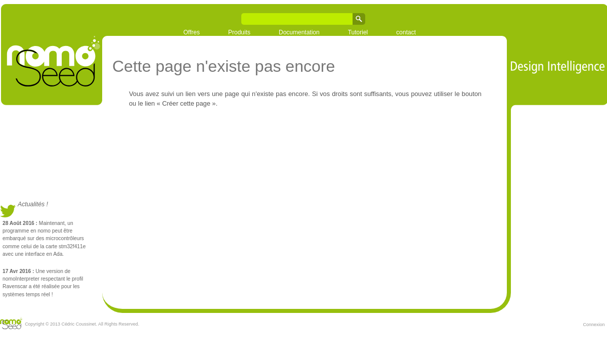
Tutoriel (358, 32)
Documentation (299, 32)
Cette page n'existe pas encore (224, 66)
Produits (239, 32)
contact (406, 32)
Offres (192, 32)
